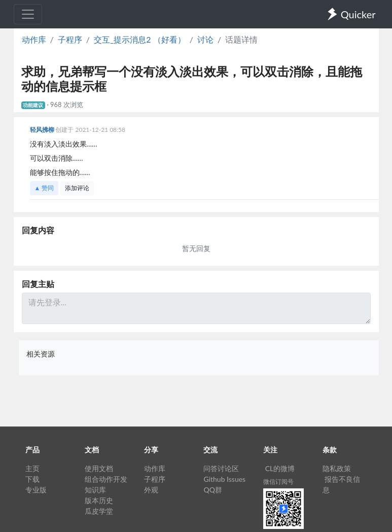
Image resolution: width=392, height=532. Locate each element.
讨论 (205, 39)
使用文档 (99, 468)
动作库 (34, 39)
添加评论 (77, 188)
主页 (32, 468)
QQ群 (212, 490)
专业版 (36, 490)
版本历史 (99, 500)
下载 (32, 479)
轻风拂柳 (43, 130)
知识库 (95, 490)
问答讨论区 (221, 468)
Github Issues (224, 479)
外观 (151, 490)
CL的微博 (280, 468)
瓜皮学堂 (99, 511)
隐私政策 (337, 468)
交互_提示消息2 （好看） (140, 39)
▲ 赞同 (44, 188)
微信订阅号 (278, 482)
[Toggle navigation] (28, 14)
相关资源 (41, 354)
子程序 (70, 39)
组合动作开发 (106, 479)
